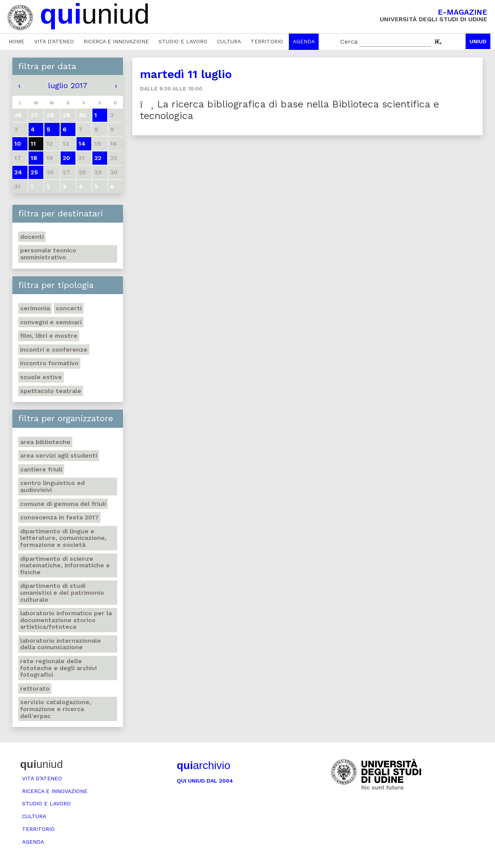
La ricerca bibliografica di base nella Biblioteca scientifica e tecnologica (289, 110)
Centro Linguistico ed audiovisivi (52, 486)
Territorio (267, 41)
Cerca (349, 42)
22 (98, 158)
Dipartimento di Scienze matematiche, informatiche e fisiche (65, 565)
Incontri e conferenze (54, 350)
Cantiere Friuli (41, 469)
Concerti (69, 308)
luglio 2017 (68, 85)
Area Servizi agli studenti (59, 455)
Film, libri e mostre (49, 336)
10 (18, 144)
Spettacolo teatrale (51, 391)
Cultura (229, 41)
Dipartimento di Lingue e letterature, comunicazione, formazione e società (63, 538)
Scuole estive (41, 377)
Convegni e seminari (51, 322)
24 (18, 172)
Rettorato (35, 688)
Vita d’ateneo (54, 41)
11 (33, 144)
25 (34, 172)
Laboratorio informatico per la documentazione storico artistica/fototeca (66, 620)
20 (66, 158)
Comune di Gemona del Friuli (63, 504)
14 (82, 144)
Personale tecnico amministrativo (48, 254)
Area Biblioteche (45, 442)
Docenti (32, 237)
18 (34, 158)
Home (16, 41)
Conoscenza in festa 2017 (59, 517)
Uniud (478, 41)
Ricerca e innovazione (116, 41)
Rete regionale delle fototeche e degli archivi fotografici (58, 668)
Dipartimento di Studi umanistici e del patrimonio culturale (62, 592)
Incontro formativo (49, 363)
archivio (203, 765)
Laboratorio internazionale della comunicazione (61, 644)
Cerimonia (35, 308)
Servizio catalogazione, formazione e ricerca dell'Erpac (56, 709)
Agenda (304, 41)
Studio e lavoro (183, 41)
